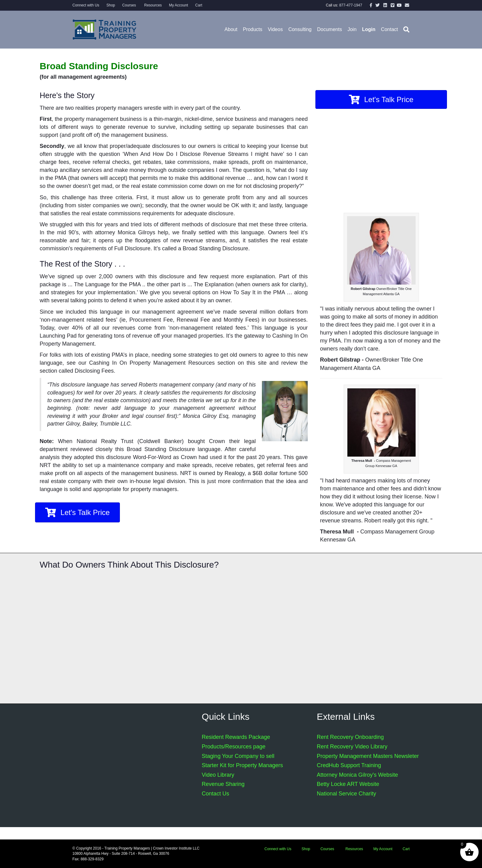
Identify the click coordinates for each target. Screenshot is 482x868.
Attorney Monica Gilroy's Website (357, 775)
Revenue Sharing (223, 784)
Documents (330, 29)
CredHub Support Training (349, 765)
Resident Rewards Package (236, 737)
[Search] (405, 30)
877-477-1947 (351, 5)
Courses (129, 5)
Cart (199, 5)
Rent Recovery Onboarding (350, 737)
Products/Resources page (233, 747)
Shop (111, 5)
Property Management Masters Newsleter (368, 756)
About (231, 29)
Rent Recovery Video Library (352, 747)
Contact (389, 29)
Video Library (218, 775)
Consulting (300, 29)
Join (352, 29)
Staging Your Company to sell (238, 756)
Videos (275, 29)
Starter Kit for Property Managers (242, 765)
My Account (179, 5)
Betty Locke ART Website (348, 784)
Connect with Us (86, 5)
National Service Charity (346, 794)
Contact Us (215, 794)
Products (253, 29)
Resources (153, 5)
